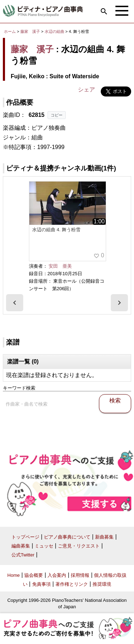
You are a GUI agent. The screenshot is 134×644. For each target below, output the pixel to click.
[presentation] (15, 303)
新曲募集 (104, 537)
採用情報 (80, 575)
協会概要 (34, 575)
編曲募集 (21, 546)
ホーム (10, 31)
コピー (57, 115)
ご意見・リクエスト (79, 546)
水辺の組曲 (55, 31)
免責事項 (41, 584)
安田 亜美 (60, 266)
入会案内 (57, 575)
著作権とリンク (72, 584)
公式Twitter (23, 555)
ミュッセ (44, 546)
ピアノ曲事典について (67, 537)
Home (14, 575)
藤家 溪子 (30, 31)
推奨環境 (102, 584)
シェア (86, 90)
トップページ (25, 537)
